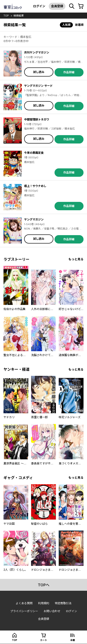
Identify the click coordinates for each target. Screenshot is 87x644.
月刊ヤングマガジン (37, 52)
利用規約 (44, 603)
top (6, 16)
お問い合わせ (52, 611)
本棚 (73, 640)
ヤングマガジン (34, 219)
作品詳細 (69, 72)
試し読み (39, 72)
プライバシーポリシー (24, 611)
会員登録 (57, 6)
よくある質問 (24, 603)
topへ (44, 585)
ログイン (39, 6)
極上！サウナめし (35, 186)
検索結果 (19, 16)
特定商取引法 (63, 603)
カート (44, 640)
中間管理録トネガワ (37, 119)
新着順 (79, 25)
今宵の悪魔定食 (34, 153)
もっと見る (76, 259)
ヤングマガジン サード (38, 86)
